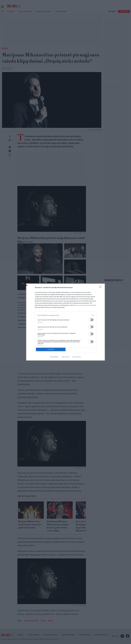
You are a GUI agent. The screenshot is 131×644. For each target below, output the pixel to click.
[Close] (101, 288)
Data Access (65, 357)
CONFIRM (51, 349)
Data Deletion (54, 357)
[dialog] (65, 322)
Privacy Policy (77, 357)
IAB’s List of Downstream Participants (85, 305)
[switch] (91, 320)
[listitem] (65, 315)
